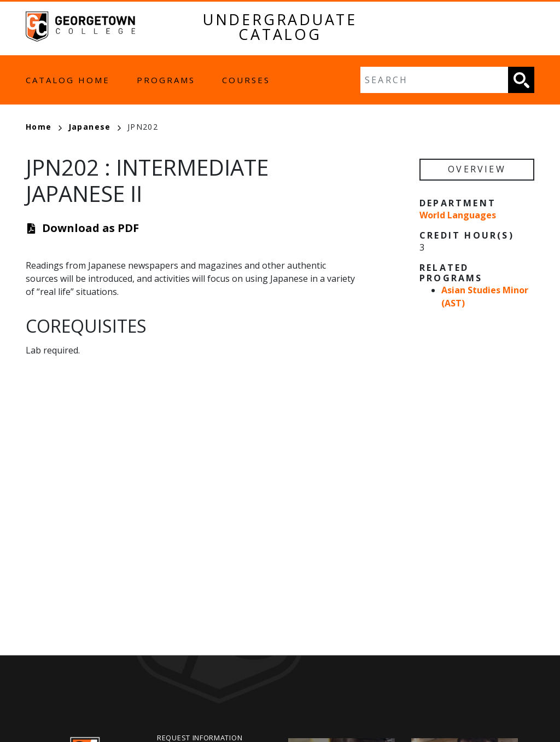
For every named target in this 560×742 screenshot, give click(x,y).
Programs (166, 80)
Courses (246, 80)
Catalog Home (68, 80)
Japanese (95, 127)
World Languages (458, 215)
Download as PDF (91, 228)
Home (44, 127)
